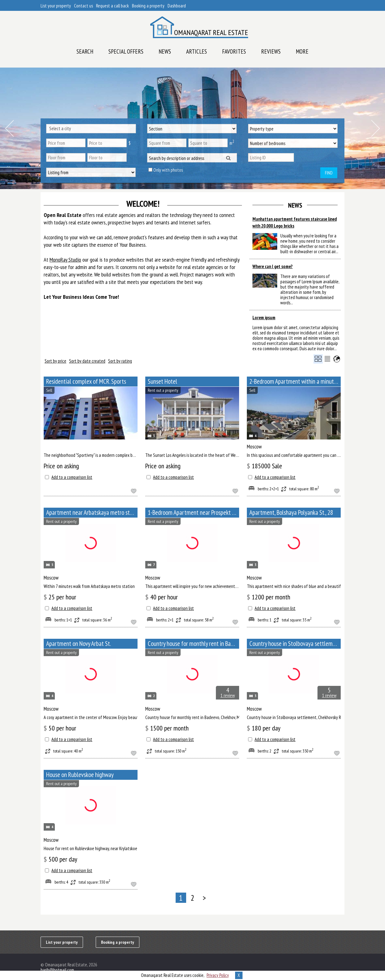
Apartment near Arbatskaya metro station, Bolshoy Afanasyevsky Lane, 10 (92, 512)
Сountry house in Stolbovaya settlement (295, 644)
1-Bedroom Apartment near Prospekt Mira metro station (193, 512)
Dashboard (177, 6)
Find (329, 173)
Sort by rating (120, 361)
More (302, 51)
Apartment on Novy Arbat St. (79, 644)
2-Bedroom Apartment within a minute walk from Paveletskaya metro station (295, 381)
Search (85, 51)
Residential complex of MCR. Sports (86, 381)
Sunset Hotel (162, 381)
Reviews (271, 51)
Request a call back (112, 6)
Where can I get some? (273, 266)
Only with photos (168, 170)
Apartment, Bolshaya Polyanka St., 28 (291, 512)
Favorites (234, 51)
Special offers (126, 51)
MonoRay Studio (65, 260)
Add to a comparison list (72, 477)
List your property (56, 6)
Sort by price (55, 361)
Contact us (83, 6)
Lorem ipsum (264, 318)
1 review (228, 695)
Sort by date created (87, 361)
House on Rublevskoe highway (80, 775)
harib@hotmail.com (57, 970)
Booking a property (148, 6)
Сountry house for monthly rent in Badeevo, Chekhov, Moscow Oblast (193, 644)
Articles (197, 51)
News (165, 51)
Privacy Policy (218, 975)
